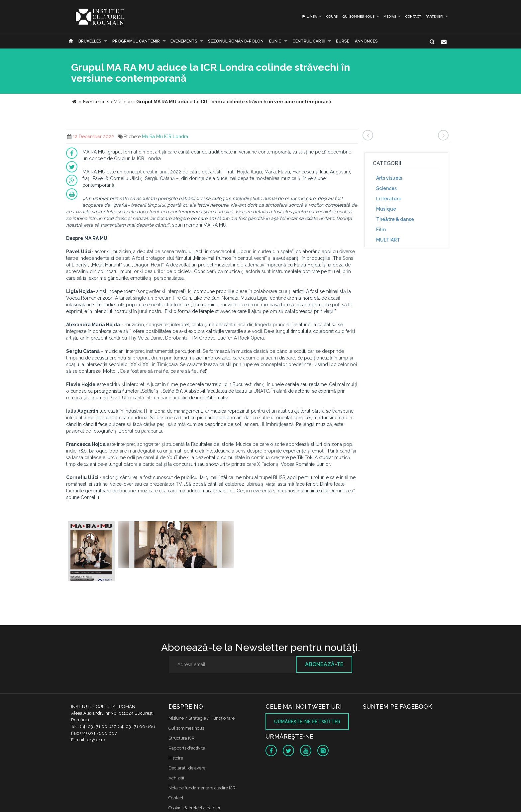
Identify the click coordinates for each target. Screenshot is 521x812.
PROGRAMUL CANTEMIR (136, 41)
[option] (91, 552)
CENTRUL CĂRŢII (309, 41)
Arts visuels (389, 178)
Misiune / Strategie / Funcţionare (202, 718)
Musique (386, 209)
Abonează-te (324, 664)
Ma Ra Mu (152, 137)
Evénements (184, 41)
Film (381, 230)
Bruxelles (90, 41)
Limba (309, 16)
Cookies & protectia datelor (195, 808)
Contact (413, 16)
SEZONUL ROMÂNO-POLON (236, 41)
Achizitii (176, 778)
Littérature (389, 199)
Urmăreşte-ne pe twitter (307, 722)
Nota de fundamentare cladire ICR (202, 788)
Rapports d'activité (187, 748)
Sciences (386, 188)
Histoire (176, 758)
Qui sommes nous (358, 16)
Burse (343, 41)
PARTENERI (434, 16)
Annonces (366, 41)
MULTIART (388, 240)
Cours (332, 16)
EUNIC (275, 41)
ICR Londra (176, 137)
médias (390, 16)
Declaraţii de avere (187, 768)
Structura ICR (182, 738)
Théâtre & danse (395, 219)
